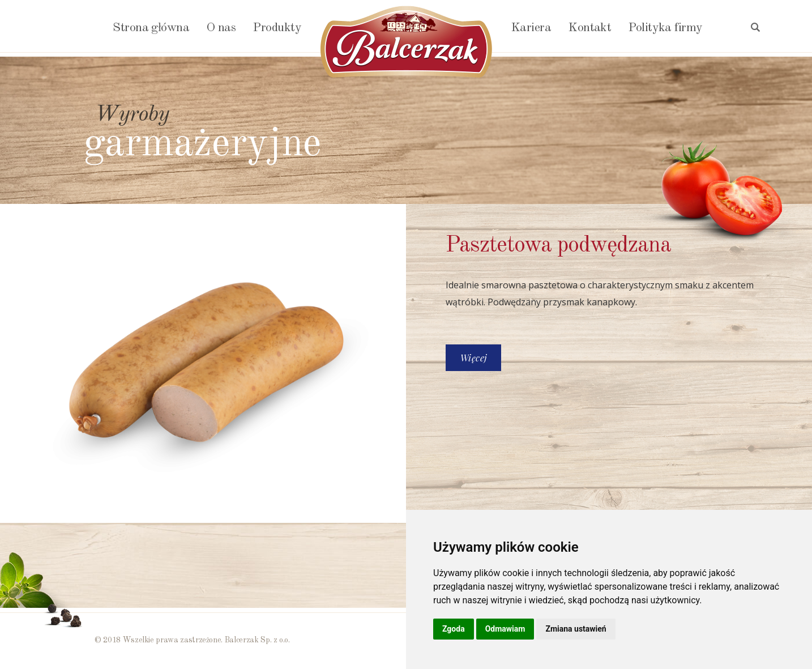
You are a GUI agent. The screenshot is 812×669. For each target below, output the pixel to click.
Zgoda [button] (454, 629)
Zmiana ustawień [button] (576, 629)
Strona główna (151, 28)
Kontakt (589, 28)
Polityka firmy (665, 28)
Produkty (277, 28)
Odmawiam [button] (505, 629)
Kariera (531, 28)
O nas (221, 28)
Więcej (473, 358)
